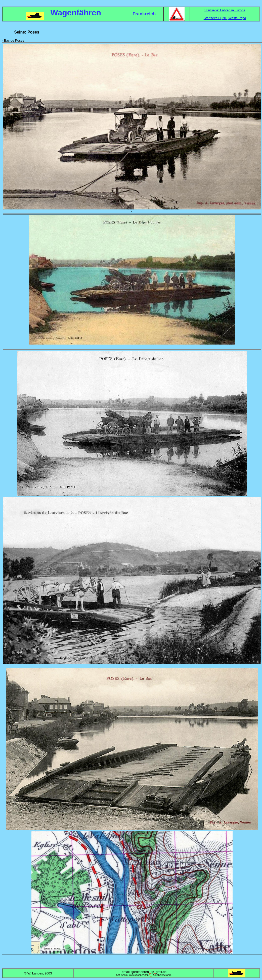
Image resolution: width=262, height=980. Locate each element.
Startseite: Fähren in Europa (225, 10)
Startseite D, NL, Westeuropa (225, 18)
